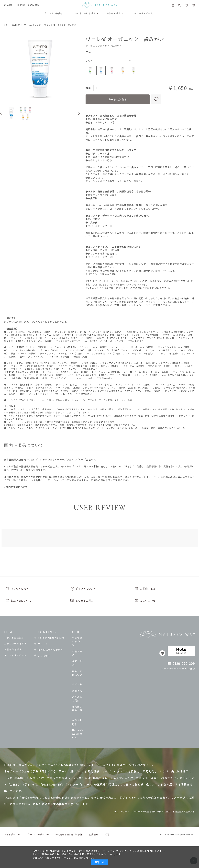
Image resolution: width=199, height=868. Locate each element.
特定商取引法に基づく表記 (69, 793)
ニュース (51, 644)
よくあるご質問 (84, 600)
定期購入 (100, 668)
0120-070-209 (184, 663)
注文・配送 (102, 650)
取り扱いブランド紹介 (59, 650)
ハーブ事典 (52, 656)
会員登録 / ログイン (107, 638)
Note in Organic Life (59, 638)
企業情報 (94, 793)
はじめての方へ (20, 588)
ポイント (100, 662)
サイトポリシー (12, 793)
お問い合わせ (148, 600)
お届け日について (21, 600)
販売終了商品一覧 (105, 681)
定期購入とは (148, 588)
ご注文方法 (102, 644)
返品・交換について (107, 656)
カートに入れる (118, 99)
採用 (107, 793)
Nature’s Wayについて (109, 696)
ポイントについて (86, 588)
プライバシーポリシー (38, 793)
